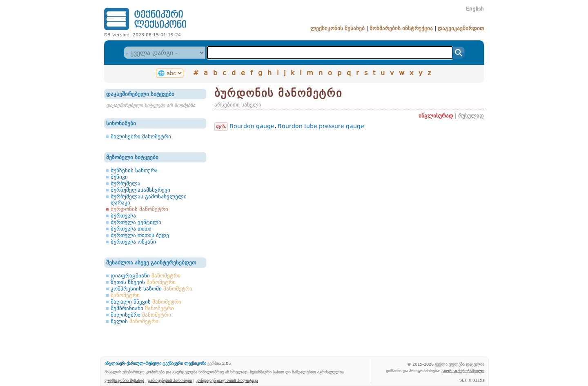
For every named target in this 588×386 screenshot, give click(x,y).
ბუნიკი (119, 177)
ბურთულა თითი (131, 229)
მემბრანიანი (142, 308)
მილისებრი (141, 315)
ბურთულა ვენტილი (136, 222)
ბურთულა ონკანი (133, 242)
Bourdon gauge (252, 126)
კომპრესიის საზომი (151, 289)
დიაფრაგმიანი (146, 276)
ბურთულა (123, 216)
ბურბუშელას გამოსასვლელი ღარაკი (149, 200)
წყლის (135, 321)
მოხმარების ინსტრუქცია (401, 28)
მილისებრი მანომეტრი (141, 136)
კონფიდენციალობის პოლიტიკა (227, 380)
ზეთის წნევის (143, 282)
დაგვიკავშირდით (461, 28)
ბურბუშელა (126, 183)
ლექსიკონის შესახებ (337, 28)
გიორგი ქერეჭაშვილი (463, 370)
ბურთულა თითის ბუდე (140, 235)
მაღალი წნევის (146, 302)
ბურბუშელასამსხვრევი (140, 190)
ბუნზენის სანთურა (134, 170)
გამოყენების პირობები (170, 380)
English (475, 9)
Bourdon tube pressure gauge (321, 126)
